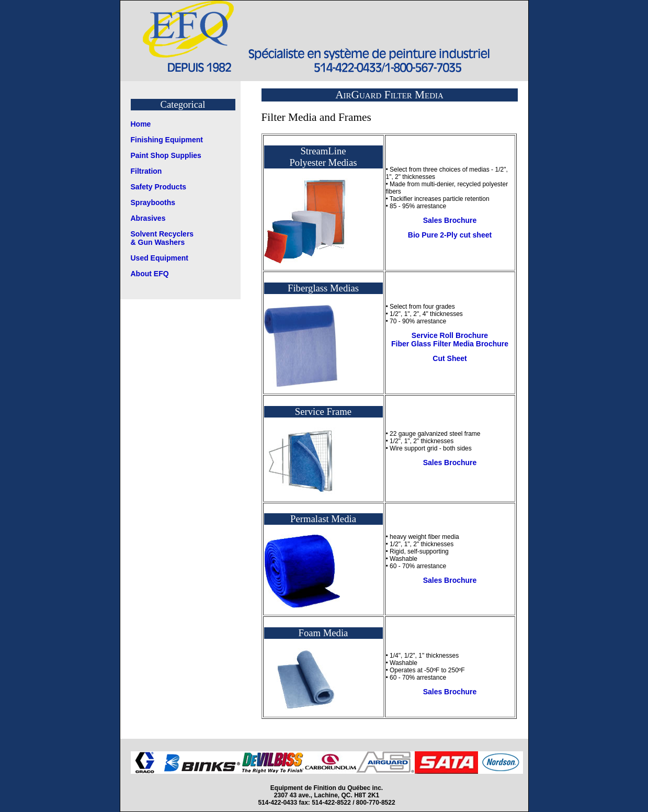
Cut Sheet (450, 358)
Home (141, 124)
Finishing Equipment (167, 140)
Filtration (146, 171)
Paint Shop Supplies (166, 155)
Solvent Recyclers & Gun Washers (162, 238)
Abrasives (148, 218)
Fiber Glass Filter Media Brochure (450, 344)
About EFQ (150, 274)
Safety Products (159, 187)
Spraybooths (153, 202)
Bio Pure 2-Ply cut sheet (450, 235)
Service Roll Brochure (450, 335)
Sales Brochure (450, 220)
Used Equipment (160, 258)
